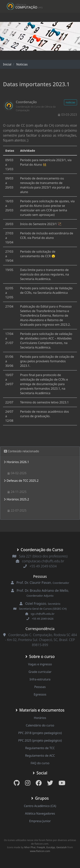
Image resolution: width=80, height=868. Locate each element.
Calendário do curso (40, 725)
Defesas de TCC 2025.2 (22, 481)
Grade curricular (40, 672)
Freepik (41, 847)
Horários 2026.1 (18, 462)
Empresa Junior (40, 821)
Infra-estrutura (40, 679)
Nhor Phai (30, 847)
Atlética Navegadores (40, 813)
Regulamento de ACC (40, 756)
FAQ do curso (40, 763)
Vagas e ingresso (40, 664)
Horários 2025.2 (18, 499)
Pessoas (40, 687)
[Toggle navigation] (69, 6)
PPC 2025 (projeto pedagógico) (40, 740)
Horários (40, 718)
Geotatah (62, 847)
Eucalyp (51, 847)
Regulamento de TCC (40, 748)
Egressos (40, 694)
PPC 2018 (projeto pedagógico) (40, 733)
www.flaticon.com (40, 851)
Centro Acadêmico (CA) (40, 806)
